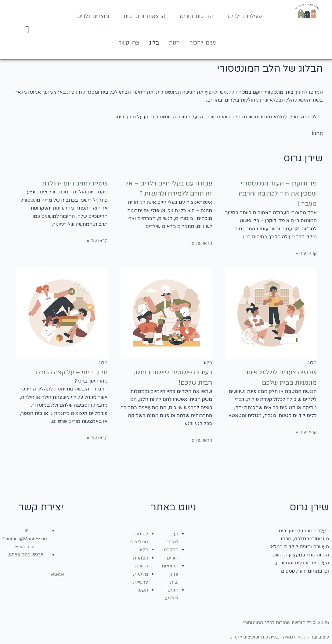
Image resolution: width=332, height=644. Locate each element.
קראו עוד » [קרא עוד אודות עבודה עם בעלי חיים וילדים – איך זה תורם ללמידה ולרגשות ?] (201, 253)
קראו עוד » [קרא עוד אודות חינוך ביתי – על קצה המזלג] (96, 438)
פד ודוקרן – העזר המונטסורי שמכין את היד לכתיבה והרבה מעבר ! (275, 193)
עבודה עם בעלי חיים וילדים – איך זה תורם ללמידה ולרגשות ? (167, 193)
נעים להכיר (203, 43)
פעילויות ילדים (245, 16)
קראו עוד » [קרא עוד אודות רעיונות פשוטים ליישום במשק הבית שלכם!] (201, 440)
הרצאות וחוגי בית (144, 16)
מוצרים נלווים (93, 16)
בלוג (154, 43)
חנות (175, 43)
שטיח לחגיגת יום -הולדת (66, 183)
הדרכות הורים (197, 16)
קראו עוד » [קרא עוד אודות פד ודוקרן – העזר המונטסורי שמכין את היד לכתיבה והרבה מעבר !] (305, 253)
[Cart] (27, 30)
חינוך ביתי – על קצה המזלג (61, 372)
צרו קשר (129, 43)
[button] (243, 16)
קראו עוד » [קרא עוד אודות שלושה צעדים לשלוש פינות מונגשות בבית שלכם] (305, 432)
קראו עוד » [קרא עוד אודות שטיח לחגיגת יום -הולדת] (96, 241)
